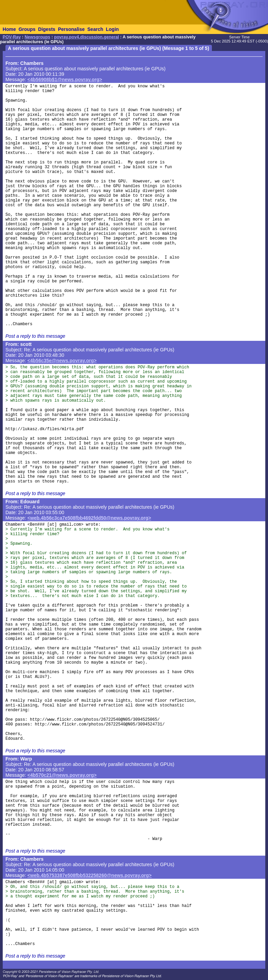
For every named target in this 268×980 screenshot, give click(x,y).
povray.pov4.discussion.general (87, 37)
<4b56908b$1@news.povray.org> (65, 80)
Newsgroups (37, 37)
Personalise (71, 29)
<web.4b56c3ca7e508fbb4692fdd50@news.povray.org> (89, 518)
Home (9, 29)
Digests (47, 29)
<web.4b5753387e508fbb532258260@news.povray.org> (90, 875)
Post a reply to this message (35, 336)
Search (95, 29)
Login (112, 29)
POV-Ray (12, 37)
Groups (27, 29)
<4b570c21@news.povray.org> (62, 775)
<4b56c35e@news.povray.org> (62, 361)
